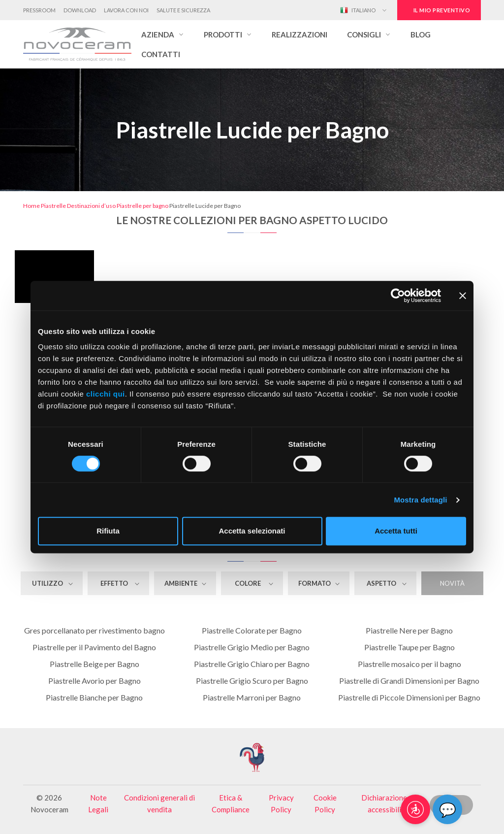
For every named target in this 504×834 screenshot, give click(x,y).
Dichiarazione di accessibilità (388, 803)
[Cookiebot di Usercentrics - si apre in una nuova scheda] (398, 296)
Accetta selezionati (252, 531)
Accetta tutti (396, 531)
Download (80, 10)
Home (31, 206)
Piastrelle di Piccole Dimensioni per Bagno (409, 697)
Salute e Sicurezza (183, 10)
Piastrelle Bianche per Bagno (94, 697)
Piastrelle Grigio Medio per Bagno (252, 647)
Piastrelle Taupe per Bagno (409, 647)
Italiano (358, 10)
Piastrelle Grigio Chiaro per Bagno (252, 664)
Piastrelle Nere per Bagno (409, 630)
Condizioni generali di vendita (159, 803)
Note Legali (98, 803)
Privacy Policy (281, 803)
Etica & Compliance (231, 803)
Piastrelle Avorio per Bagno (94, 681)
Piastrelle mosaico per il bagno (409, 664)
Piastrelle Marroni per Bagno (252, 697)
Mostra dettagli (420, 500)
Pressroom (39, 10)
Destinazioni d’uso (91, 206)
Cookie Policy (325, 803)
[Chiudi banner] (463, 296)
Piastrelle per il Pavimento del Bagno (94, 647)
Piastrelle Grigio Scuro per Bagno (252, 681)
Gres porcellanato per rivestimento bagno (94, 630)
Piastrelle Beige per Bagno (94, 664)
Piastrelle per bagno (142, 206)
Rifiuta (108, 531)
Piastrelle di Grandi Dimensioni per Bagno (409, 681)
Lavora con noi (126, 10)
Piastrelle (53, 206)
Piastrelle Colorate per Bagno (252, 630)
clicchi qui (106, 394)
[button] (163, 34)
